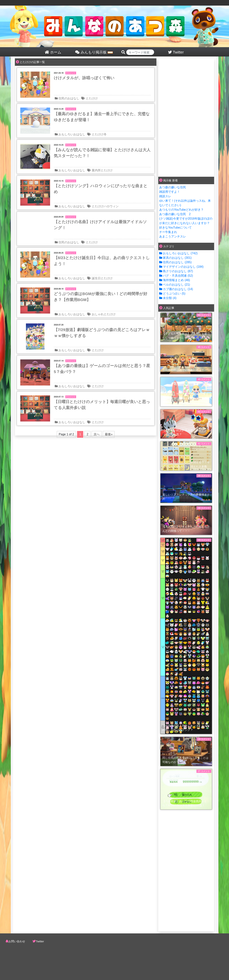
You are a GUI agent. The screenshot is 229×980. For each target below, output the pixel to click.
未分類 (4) (168, 298)
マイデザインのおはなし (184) (181, 267)
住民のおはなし (69, 98)
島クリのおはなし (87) (176, 271)
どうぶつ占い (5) (172, 294)
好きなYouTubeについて (175, 228)
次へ (97, 434)
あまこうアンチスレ (173, 236)
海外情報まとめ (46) (175, 280)
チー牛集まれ (168, 232)
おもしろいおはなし (72, 134)
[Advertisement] (186, 117)
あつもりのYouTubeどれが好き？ (181, 210)
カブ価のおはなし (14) (176, 289)
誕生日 (96, 278)
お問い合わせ (17, 941)
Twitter (40, 941)
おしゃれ (98, 314)
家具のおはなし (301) (175, 258)
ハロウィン (111, 206)
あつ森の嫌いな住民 (173, 187)
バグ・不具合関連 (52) (176, 276)
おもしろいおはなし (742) (178, 253)
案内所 (96, 170)
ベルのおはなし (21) (175, 285)
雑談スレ (165, 196)
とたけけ (92, 98)
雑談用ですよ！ (170, 192)
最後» (109, 434)
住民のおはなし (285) (175, 262)
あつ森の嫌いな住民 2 (175, 214)
